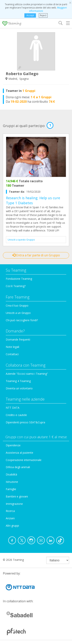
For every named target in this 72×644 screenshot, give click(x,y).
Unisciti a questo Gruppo (21, 240)
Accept (30, 15)
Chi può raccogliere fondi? (22, 320)
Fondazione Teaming (19, 279)
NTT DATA (13, 408)
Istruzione (12, 482)
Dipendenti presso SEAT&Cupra (25, 422)
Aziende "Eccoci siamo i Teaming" (27, 374)
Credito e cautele (16, 415)
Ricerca (10, 511)
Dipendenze (13, 445)
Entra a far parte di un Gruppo (36, 255)
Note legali (12, 347)
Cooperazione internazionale (24, 460)
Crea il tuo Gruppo (17, 305)
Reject (43, 15)
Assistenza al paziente (19, 453)
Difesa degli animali (18, 467)
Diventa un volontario (19, 388)
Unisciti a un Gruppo (18, 313)
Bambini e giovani (17, 496)
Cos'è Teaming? (16, 286)
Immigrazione (14, 504)
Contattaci (12, 354)
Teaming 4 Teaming (18, 381)
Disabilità (11, 474)
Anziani (10, 518)
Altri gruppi (12, 526)
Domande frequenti (18, 339)
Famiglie (11, 489)
